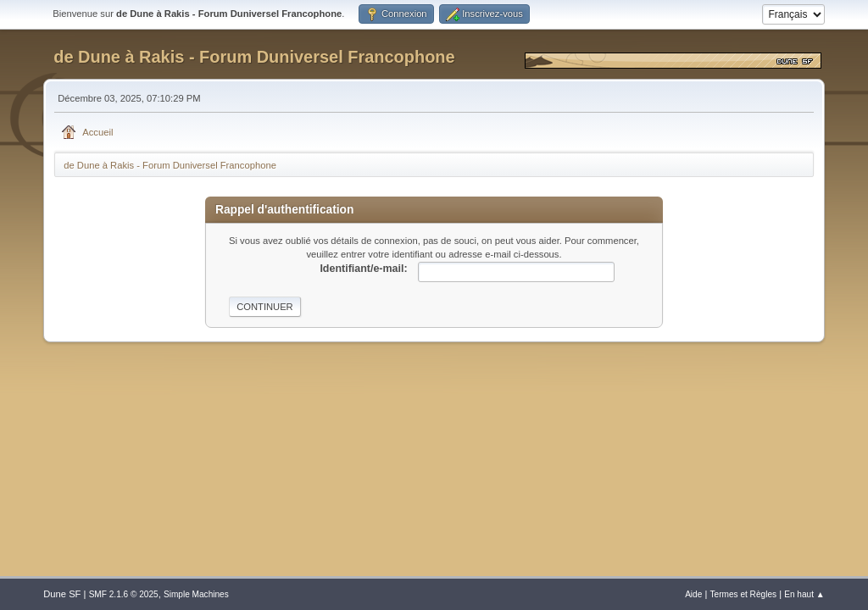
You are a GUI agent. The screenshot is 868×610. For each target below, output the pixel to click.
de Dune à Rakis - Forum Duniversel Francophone (254, 57)
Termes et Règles (744, 594)
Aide (693, 594)
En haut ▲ (804, 594)
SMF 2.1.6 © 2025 (124, 594)
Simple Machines (196, 594)
